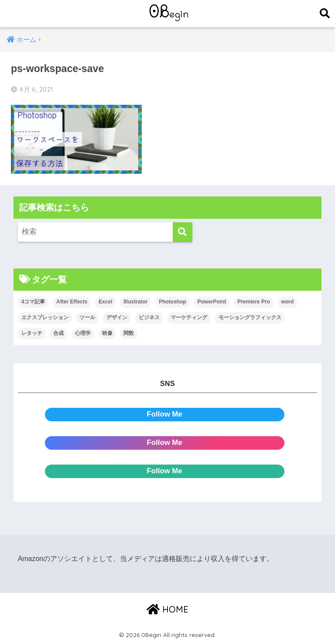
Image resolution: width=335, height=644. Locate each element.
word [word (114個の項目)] (288, 302)
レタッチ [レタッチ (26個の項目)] (32, 333)
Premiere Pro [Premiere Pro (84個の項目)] (254, 302)
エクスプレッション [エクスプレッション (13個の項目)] (45, 317)
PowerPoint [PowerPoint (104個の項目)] (212, 302)
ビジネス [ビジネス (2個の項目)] (149, 317)
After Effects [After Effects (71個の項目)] (72, 302)
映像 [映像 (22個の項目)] (107, 333)
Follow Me (165, 414)
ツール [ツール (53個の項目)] (87, 317)
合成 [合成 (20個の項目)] (58, 333)
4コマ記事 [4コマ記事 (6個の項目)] (33, 302)
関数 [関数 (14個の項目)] (129, 333)
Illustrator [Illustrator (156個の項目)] (135, 302)
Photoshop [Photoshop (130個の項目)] (173, 302)
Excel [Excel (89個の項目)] (105, 302)
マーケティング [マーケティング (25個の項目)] (189, 317)
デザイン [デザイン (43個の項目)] (117, 317)
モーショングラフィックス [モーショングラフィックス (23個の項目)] (250, 317)
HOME (167, 609)
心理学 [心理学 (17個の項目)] (83, 333)
